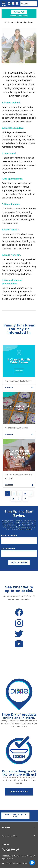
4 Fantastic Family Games (17, 428)
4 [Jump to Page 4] (25, 493)
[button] (32, 863)
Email (9, 536)
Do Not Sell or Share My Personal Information (18, 863)
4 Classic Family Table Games (18, 381)
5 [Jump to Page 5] (31, 493)
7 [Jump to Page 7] (19, 498)
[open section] (34, 827)
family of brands (25, 529)
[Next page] (25, 498)
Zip (8, 549)
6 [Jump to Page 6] (13, 498)
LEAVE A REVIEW (19, 792)
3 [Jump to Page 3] (20, 493)
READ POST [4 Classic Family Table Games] (19, 387)
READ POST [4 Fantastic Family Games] (19, 434)
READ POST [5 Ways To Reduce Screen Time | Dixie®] (19, 485)
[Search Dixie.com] (22, 4)
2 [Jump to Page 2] (14, 493)
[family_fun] (19, 13)
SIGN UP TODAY (19, 563)
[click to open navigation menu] (4, 4)
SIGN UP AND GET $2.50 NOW (15, 816)
